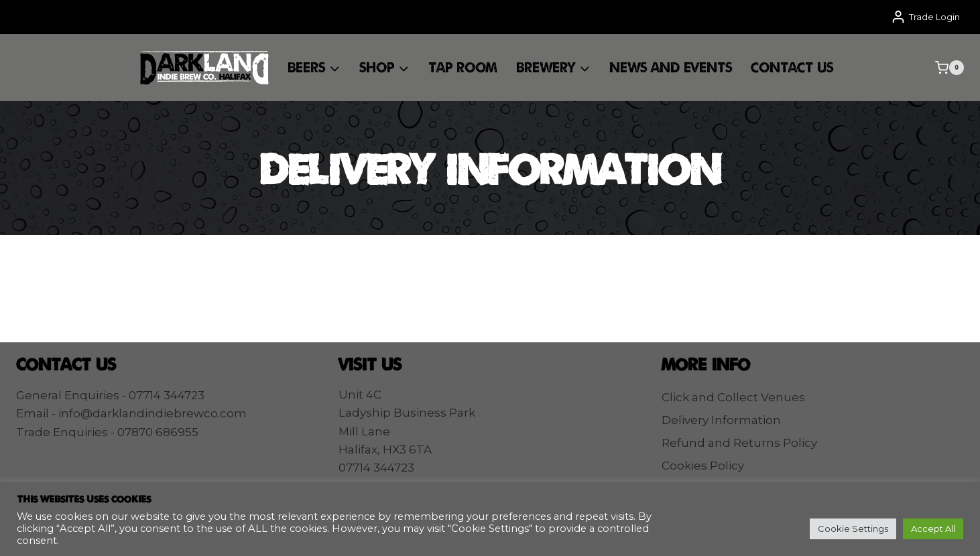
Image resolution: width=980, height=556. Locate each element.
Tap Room (463, 67)
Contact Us (792, 67)
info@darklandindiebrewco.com (152, 413)
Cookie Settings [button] (853, 529)
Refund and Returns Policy (739, 443)
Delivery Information (721, 420)
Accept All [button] (933, 529)
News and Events (671, 67)
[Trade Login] (925, 17)
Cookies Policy (703, 466)
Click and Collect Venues (733, 397)
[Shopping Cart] (950, 68)
